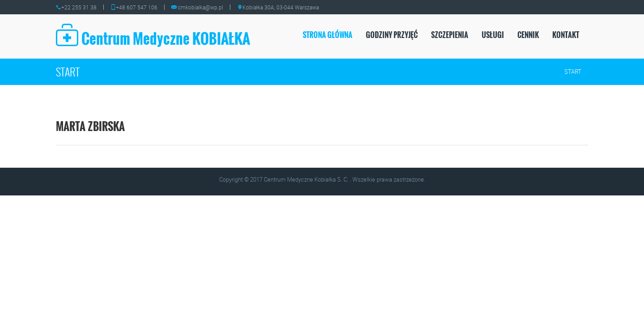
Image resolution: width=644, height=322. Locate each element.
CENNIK (528, 35)
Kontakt (566, 35)
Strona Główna (328, 35)
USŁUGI (493, 35)
